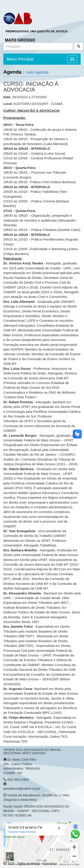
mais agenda (37, 72)
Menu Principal (20, 59)
